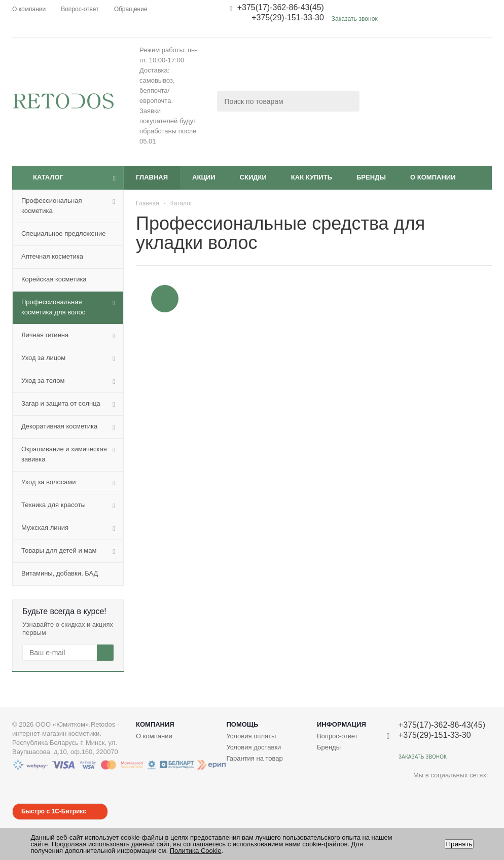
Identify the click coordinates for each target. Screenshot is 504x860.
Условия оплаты (251, 736)
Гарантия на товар (254, 758)
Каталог (48, 177)
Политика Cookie (196, 851)
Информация (341, 724)
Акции (204, 177)
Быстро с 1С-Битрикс (54, 811)
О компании (433, 177)
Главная (152, 177)
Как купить (312, 177)
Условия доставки (254, 747)
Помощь (242, 724)
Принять (459, 844)
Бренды (371, 177)
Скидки (253, 177)
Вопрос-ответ (337, 736)
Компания (155, 724)
